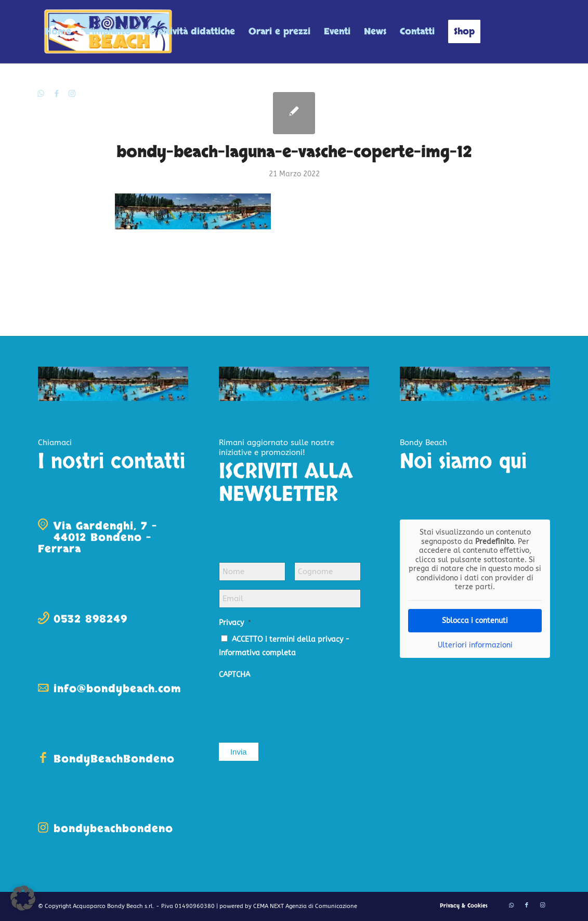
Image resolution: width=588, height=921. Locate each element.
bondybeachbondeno (113, 829)
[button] (23, 898)
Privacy (235, 623)
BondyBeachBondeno (114, 759)
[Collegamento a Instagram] (72, 94)
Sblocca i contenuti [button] (475, 621)
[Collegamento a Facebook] (57, 94)
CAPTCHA (234, 675)
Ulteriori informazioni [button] (475, 645)
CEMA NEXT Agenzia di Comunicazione (305, 906)
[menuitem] (58, 32)
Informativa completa (257, 653)
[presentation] (298, 706)
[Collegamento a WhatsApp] (41, 94)
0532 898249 (90, 619)
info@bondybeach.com (117, 689)
